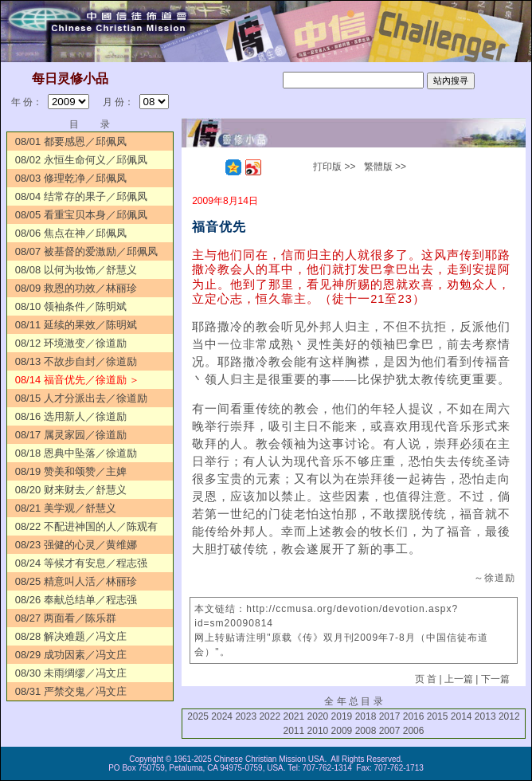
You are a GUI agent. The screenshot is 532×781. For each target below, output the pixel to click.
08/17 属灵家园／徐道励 (71, 435)
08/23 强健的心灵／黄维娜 (76, 545)
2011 (293, 731)
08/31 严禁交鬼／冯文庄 (71, 691)
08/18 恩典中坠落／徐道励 (76, 453)
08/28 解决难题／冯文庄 (71, 636)
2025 (198, 716)
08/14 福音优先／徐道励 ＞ (78, 380)
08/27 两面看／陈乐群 (66, 618)
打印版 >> (334, 167)
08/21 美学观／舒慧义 (66, 508)
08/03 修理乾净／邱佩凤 (71, 178)
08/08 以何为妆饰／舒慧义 (76, 270)
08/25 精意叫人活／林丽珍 (76, 581)
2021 (293, 716)
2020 (318, 716)
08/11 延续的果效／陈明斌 (76, 325)
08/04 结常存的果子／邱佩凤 (81, 196)
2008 (366, 731)
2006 (414, 731)
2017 (390, 716)
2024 (222, 716)
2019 (342, 716)
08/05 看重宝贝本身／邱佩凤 (81, 215)
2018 (366, 716)
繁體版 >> (385, 167)
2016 (414, 716)
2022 (270, 716)
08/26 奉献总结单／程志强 (76, 600)
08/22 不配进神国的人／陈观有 (86, 526)
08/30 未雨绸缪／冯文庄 (71, 673)
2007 (390, 731)
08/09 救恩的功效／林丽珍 (76, 288)
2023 (246, 716)
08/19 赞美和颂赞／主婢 (71, 471)
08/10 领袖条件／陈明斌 (71, 306)
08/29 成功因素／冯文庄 (71, 655)
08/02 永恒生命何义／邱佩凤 (81, 160)
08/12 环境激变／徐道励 (71, 343)
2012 (509, 716)
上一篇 (459, 679)
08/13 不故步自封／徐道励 (76, 361)
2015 (438, 716)
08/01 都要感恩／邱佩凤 (71, 141)
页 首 (426, 679)
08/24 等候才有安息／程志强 (81, 563)
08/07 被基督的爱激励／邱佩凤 (86, 251)
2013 (485, 716)
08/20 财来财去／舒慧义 (71, 490)
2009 (342, 731)
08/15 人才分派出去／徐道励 (81, 398)
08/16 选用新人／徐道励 (71, 416)
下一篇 (495, 679)
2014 (462, 716)
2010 (318, 731)
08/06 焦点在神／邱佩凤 (71, 233)
